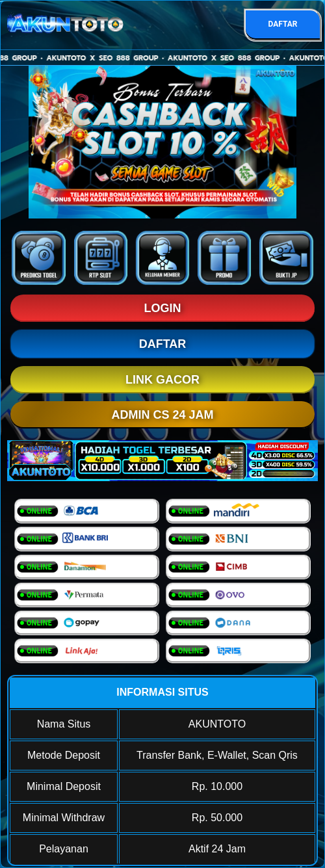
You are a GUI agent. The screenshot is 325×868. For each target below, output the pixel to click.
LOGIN (163, 308)
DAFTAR (282, 24)
